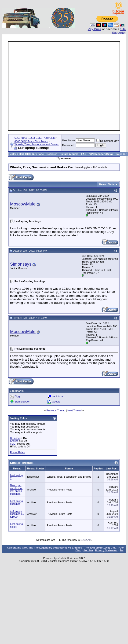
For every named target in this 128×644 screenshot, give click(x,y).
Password (68, 145)
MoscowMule (23, 204)
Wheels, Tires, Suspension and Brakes (37, 144)
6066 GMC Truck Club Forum (31, 141)
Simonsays (21, 264)
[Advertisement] (44, 86)
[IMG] (13, 444)
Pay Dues (95, 29)
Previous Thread (56, 410)
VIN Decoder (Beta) (101, 154)
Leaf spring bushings (16, 502)
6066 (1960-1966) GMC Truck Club (35, 138)
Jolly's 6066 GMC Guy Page (27, 154)
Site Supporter (119, 31)
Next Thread (74, 410)
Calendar (121, 154)
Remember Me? (108, 141)
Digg (17, 396)
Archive (88, 550)
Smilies (14, 441)
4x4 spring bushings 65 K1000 (17, 514)
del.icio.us (58, 396)
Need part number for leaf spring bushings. (16, 490)
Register (52, 154)
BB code (15, 438)
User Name (69, 140)
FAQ (84, 154)
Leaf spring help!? (16, 525)
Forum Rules (17, 452)
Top (122, 550)
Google (56, 402)
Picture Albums (69, 154)
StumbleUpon (22, 402)
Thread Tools (107, 184)
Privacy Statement (106, 550)
